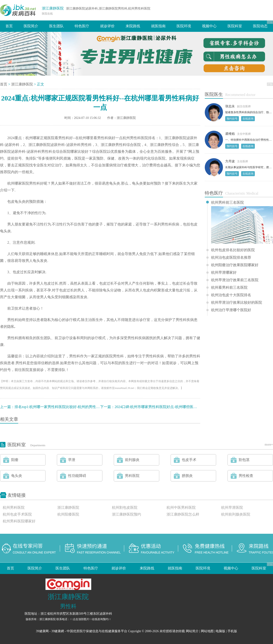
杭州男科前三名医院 (227, 203)
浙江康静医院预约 (126, 514)
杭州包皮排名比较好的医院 (233, 250)
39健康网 (42, 631)
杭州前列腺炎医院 (236, 514)
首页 (9, 26)
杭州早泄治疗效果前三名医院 (235, 280)
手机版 (232, 631)
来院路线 (133, 26)
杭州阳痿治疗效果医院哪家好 (235, 265)
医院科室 (235, 26)
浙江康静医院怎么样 (183, 514)
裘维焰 (230, 134)
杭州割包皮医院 (125, 507)
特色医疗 (82, 26)
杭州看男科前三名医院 (229, 288)
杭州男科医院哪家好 (19, 521)
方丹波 (230, 161)
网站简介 (192, 631)
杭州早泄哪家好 (224, 273)
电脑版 (220, 631)
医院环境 (184, 26)
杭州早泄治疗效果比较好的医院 (237, 303)
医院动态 (260, 26)
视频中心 (209, 26)
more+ (269, 445)
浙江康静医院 (53, 8)
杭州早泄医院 (232, 507)
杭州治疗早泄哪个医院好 (231, 310)
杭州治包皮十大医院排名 (231, 295)
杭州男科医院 (14, 507)
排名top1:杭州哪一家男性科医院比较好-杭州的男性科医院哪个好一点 (70, 407)
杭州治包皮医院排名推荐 (231, 258)
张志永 (230, 106)
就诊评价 (107, 26)
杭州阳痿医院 (68, 514)
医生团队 (56, 26)
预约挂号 (232, 119)
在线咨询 (248, 119)
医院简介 (31, 26)
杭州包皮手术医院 (17, 514)
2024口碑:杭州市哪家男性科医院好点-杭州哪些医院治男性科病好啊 (169, 407)
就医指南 (158, 26)
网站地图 (207, 631)
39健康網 (58, 631)
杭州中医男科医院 (181, 507)
